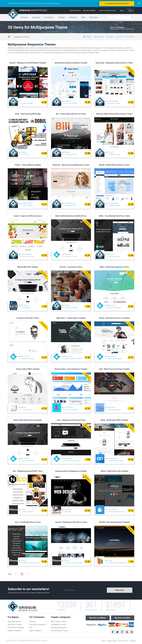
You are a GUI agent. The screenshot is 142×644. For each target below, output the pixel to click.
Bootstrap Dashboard (59, 628)
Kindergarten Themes (59, 625)
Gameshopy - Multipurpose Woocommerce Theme (114, 63)
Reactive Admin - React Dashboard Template (71, 369)
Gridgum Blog (123, 641)
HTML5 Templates (28, 103)
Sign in (122, 11)
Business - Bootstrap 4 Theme (71, 267)
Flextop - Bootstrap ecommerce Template (114, 318)
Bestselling (110, 37)
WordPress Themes (114, 103)
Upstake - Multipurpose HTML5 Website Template (28, 63)
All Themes (94, 17)
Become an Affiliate (89, 11)
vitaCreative (111, 407)
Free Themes (49, 17)
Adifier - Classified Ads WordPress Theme (114, 216)
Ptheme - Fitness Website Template (28, 165)
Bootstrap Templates (71, 308)
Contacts (133, 641)
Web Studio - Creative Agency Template (71, 318)
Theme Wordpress (28, 512)
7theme (23, 509)
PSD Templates (27, 308)
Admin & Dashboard (71, 103)
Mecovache (68, 254)
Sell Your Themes (75, 11)
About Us (33, 622)
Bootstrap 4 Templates (115, 359)
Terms (103, 641)
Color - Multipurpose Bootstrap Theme (71, 420)
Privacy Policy (112, 641)
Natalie (23, 407)
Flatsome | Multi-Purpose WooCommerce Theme (114, 114)
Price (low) (120, 37)
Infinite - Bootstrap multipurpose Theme (114, 267)
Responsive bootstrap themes (117, 563)
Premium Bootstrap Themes (117, 512)
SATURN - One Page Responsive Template (114, 522)
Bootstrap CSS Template (72, 461)
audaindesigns (112, 458)
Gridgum (24, 152)
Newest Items (99, 37)
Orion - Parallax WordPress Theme (28, 522)
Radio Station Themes (59, 622)
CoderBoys (68, 509)
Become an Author (123, 618)
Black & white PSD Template (28, 267)
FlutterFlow (73, 17)
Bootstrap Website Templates (74, 359)
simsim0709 (68, 407)
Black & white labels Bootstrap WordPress (71, 216)
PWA (83, 17)
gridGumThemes (27, 203)
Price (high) (130, 37)
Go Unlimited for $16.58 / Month (117, 4)
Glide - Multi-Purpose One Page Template (114, 369)
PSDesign (24, 305)
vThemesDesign (113, 101)
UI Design (62, 17)
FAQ (31, 628)
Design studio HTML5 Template (28, 369)
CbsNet (110, 560)
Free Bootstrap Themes (59, 631)
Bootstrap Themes (14, 622)
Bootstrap (24, 17)
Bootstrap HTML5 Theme (116, 461)
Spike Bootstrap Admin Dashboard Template (71, 63)
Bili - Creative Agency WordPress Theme (71, 114)
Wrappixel (67, 101)
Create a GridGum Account (107, 11)
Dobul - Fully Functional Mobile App (28, 114)
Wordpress (36, 17)
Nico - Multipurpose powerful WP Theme (28, 471)
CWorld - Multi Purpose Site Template (114, 471)
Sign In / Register (35, 631)
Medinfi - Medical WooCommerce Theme (114, 165)
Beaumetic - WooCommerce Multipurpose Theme (71, 165)
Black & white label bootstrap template (28, 420)
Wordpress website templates (31, 563)
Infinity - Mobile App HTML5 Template (114, 420)
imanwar (110, 254)
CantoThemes (112, 509)
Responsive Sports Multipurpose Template (71, 471)
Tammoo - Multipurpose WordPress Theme (71, 522)
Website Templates (14, 631)
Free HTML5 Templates (16, 628)
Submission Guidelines (37, 625)
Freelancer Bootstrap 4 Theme (28, 318)
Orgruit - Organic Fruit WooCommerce (28, 216)
